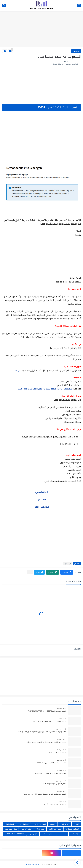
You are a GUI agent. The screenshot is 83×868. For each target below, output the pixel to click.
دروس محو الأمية (55, 829)
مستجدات (63, 834)
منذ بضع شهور (60, 708)
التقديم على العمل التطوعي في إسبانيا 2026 (52, 763)
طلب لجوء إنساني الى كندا (58, 753)
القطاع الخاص (24, 824)
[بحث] (4, 5)
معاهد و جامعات (49, 834)
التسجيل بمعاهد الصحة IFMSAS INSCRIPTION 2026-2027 (47, 711)
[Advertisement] (41, 29)
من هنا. (17, 370)
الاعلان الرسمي (42, 492)
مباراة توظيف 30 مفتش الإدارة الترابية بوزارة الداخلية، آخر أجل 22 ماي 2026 (42, 732)
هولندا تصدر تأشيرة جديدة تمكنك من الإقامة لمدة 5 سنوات (47, 742)
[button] (67, 572)
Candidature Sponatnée (15, 834)
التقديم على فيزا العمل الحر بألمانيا (55, 804)
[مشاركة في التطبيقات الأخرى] (30, 572)
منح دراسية (34, 834)
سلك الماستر (26, 829)
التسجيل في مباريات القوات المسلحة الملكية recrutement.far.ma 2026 (43, 794)
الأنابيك (77, 824)
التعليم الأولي (65, 824)
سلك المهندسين (11, 829)
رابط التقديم (41, 499)
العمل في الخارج (40, 824)
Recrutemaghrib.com (33, 864)
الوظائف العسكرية (73, 829)
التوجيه (53, 824)
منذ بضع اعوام (61, 739)
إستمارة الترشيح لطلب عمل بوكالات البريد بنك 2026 (49, 721)
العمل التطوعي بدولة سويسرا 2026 (54, 784)
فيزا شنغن (76, 51)
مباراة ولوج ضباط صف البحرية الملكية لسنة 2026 (50, 773)
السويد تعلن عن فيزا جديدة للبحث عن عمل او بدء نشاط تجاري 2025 (45, 389)
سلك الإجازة (40, 829)
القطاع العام (10, 824)
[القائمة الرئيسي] (79, 5)
